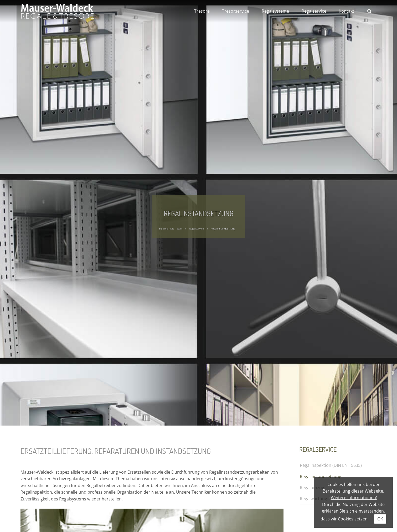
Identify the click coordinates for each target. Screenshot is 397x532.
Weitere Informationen (353, 498)
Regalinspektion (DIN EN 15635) (331, 465)
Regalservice (314, 11)
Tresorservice (236, 11)
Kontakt (346, 11)
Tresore (202, 11)
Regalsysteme (275, 11)
